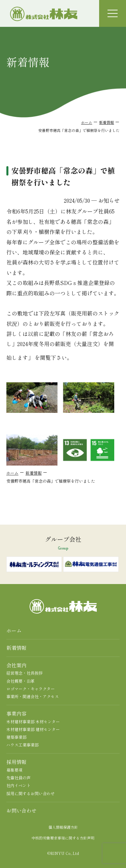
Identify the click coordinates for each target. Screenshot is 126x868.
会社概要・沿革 (20, 681)
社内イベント (18, 785)
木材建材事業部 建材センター (33, 729)
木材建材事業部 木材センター (33, 721)
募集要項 (14, 770)
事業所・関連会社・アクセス (33, 696)
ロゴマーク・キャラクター (31, 689)
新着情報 (107, 122)
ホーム (87, 122)
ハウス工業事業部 (23, 745)
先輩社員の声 (18, 778)
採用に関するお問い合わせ (31, 793)
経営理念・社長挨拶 (25, 673)
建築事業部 (16, 737)
